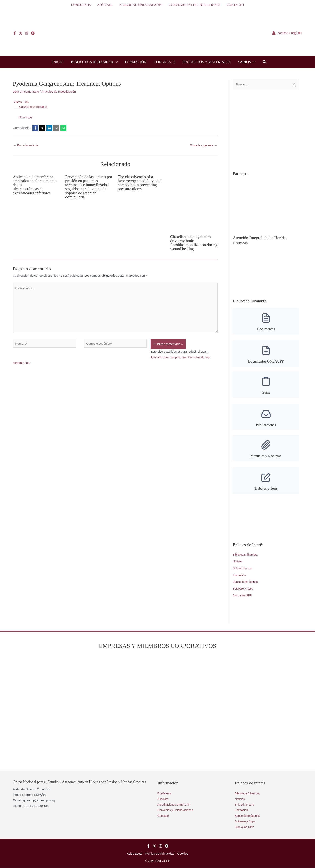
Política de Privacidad (160, 854)
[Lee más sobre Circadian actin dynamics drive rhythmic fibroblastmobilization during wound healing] (194, 201)
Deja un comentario (26, 91)
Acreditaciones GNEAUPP (175, 805)
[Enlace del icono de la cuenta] (287, 33)
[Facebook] (15, 33)
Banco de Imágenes (246, 582)
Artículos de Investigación (59, 91)
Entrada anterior (26, 145)
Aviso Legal (134, 854)
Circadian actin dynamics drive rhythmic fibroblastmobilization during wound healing (194, 243)
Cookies (183, 854)
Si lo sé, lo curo (243, 568)
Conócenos (165, 793)
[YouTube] (33, 33)
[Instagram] (27, 33)
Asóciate (163, 799)
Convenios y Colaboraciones (177, 810)
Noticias (238, 562)
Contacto (164, 816)
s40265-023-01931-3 (33, 107)
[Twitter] (21, 33)
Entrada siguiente (204, 145)
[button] (116, 62)
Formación (240, 575)
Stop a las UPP (243, 596)
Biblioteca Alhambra (246, 555)
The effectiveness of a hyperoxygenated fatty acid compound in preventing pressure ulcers (140, 183)
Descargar (26, 117)
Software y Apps (244, 589)
